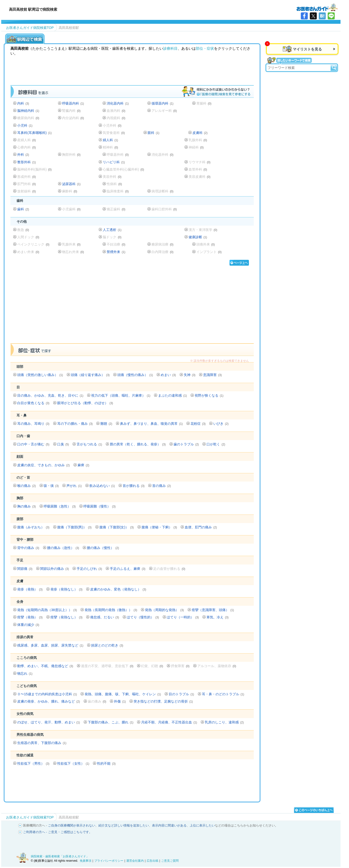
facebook (304, 16)
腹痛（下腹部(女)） (117, 527)
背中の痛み (28, 548)
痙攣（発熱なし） (67, 617)
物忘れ (25, 673)
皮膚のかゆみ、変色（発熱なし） (118, 589)
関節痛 (25, 569)
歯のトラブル (186, 444)
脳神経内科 (28, 111)
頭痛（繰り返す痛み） (90, 375)
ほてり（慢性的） (143, 617)
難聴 (106, 424)
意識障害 (212, 375)
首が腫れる (134, 486)
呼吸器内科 (73, 103)
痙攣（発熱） (30, 617)
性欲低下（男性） (33, 763)
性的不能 (106, 763)
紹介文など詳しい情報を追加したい (124, 825)
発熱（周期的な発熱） (164, 610)
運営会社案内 (135, 861)
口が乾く (216, 444)
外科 (23, 155)
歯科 (23, 209)
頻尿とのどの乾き (107, 645)
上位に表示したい (202, 825)
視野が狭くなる (209, 395)
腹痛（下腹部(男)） (74, 527)
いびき (221, 424)
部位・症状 (205, 48)
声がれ (74, 486)
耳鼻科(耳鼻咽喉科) (34, 133)
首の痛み (162, 486)
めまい (168, 375)
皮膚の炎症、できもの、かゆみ (44, 465)
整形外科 (27, 162)
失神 (190, 375)
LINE (331, 16)
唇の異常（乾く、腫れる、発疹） (138, 444)
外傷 (120, 701)
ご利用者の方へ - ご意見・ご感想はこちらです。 (58, 832)
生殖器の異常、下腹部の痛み (42, 743)
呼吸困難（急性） (60, 506)
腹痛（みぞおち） (33, 527)
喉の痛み (27, 486)
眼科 (154, 133)
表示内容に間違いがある (169, 825)
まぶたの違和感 (172, 395)
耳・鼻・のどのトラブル (223, 694)
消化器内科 (118, 103)
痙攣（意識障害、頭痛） (213, 610)
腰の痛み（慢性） (103, 548)
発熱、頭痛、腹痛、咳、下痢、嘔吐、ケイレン (123, 694)
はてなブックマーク (322, 16)
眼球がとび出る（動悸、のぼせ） (85, 403)
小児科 (25, 125)
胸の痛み (27, 506)
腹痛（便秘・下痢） (159, 527)
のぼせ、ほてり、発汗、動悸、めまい (49, 722)
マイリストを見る (307, 49)
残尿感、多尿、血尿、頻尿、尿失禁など (50, 645)
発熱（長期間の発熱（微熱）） (111, 610)
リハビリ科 (114, 162)
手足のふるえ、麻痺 (128, 569)
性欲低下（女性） (73, 763)
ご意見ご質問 (170, 861)
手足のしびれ (89, 569)
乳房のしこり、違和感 (224, 722)
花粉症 (198, 424)
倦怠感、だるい (105, 617)
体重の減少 (28, 625)
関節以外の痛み (55, 569)
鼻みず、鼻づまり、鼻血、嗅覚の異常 (151, 424)
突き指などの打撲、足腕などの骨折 (163, 701)
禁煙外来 (116, 252)
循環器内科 (163, 103)
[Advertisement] (132, 306)
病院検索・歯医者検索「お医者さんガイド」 (60, 856)
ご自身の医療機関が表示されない (72, 825)
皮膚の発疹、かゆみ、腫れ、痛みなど (49, 701)
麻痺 (83, 465)
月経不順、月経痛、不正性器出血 (169, 722)
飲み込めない (102, 486)
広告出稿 (152, 861)
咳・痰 (51, 486)
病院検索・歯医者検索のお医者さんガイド (317, 7)
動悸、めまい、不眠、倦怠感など (45, 666)
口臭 (63, 444)
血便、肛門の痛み (201, 527)
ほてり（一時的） (183, 617)
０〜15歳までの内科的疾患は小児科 (47, 694)
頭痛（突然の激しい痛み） (40, 375)
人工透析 (112, 230)
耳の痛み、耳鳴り (33, 424)
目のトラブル (181, 694)
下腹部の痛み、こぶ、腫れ (111, 722)
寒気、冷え (218, 617)
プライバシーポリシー (109, 861)
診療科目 (170, 48)
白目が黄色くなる (33, 403)
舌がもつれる (89, 444)
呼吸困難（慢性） (99, 506)
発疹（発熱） (30, 589)
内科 (23, 103)
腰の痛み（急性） (63, 548)
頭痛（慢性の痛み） (135, 375)
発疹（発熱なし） (67, 589)
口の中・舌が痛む (33, 444)
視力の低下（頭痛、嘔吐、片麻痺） (121, 395)
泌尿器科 (71, 184)
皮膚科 (200, 133)
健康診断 (198, 237)
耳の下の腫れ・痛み (75, 424)
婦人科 (110, 140)
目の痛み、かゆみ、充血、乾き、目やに (50, 395)
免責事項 (86, 861)
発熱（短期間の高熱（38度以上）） (47, 610)
